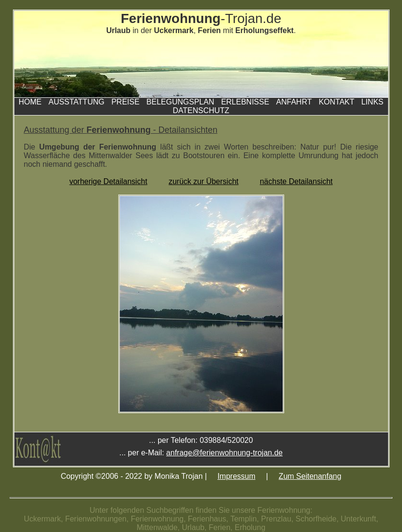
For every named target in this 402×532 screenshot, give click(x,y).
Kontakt (336, 102)
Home (30, 102)
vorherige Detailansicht (109, 181)
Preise (125, 102)
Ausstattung (76, 102)
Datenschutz (201, 110)
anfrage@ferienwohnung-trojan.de (224, 453)
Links (372, 102)
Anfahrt (294, 102)
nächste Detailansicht (296, 181)
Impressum (236, 476)
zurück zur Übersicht (204, 181)
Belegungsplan (180, 102)
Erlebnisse (245, 102)
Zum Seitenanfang (310, 476)
